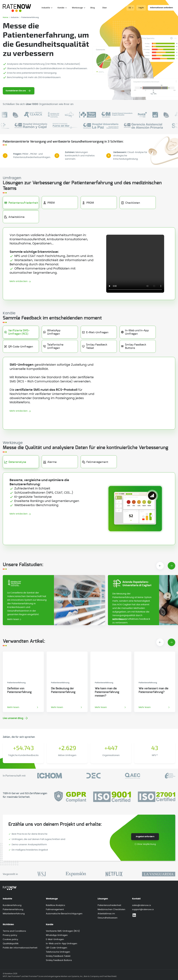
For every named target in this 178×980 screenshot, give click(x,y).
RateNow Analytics (55, 905)
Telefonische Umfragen (58, 952)
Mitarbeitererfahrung (14, 914)
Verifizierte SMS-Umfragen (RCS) (63, 931)
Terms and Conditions (14, 931)
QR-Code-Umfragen (57, 948)
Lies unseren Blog (13, 718)
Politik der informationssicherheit (20, 948)
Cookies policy (10, 939)
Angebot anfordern (145, 837)
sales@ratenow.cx (141, 905)
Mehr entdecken (19, 281)
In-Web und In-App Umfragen (62, 944)
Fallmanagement (55, 909)
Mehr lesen (13, 619)
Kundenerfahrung (12, 905)
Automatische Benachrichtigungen (64, 914)
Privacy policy (10, 935)
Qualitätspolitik (11, 944)
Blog (93, 8)
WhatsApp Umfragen (57, 935)
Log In (141, 8)
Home (6, 17)
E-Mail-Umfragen (55, 939)
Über (105, 8)
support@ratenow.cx (143, 909)
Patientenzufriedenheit (109, 905)
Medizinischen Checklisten (111, 909)
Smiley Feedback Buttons (59, 960)
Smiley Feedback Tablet (58, 956)
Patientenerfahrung (13, 909)
